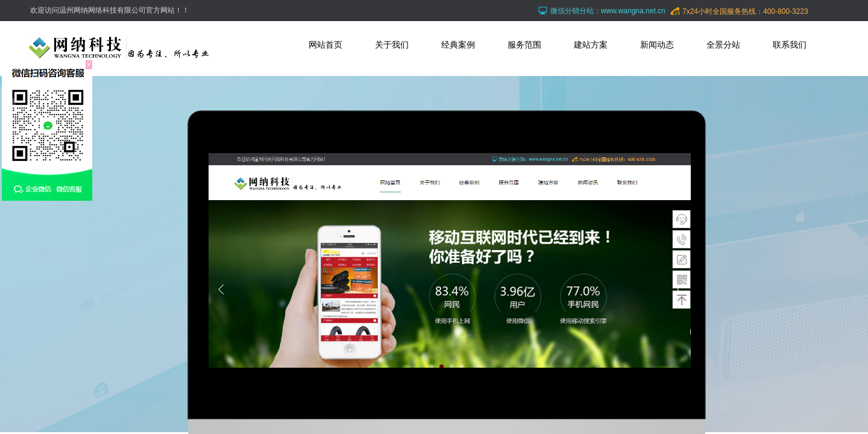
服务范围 (524, 45)
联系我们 (790, 45)
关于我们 (392, 45)
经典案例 (458, 45)
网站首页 (325, 45)
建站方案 (591, 45)
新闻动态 (657, 45)
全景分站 (723, 45)
